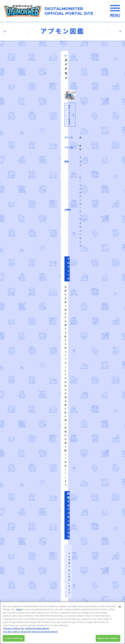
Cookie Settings (14, 640)
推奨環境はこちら (61, 521)
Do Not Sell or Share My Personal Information (31, 633)
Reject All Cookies (108, 640)
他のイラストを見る (62, 133)
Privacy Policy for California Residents (26, 630)
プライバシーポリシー (32, 542)
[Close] (120, 608)
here (19, 611)
